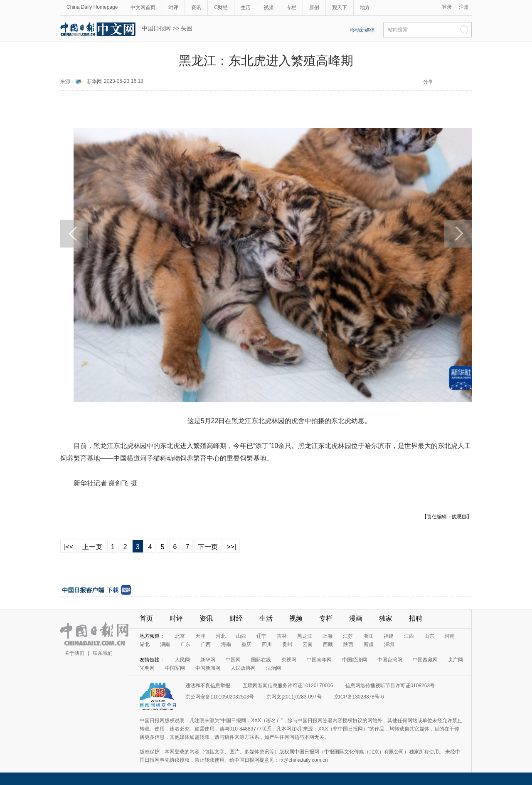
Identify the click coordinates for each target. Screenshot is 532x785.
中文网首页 (143, 7)
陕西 (348, 644)
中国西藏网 (425, 660)
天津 (200, 636)
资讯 (196, 7)
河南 (450, 636)
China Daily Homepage (92, 7)
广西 (206, 644)
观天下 (340, 7)
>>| (231, 547)
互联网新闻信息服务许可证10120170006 (288, 686)
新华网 (94, 82)
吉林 (282, 636)
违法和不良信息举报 (208, 686)
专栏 (291, 7)
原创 (314, 7)
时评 (173, 7)
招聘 (416, 618)
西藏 (328, 644)
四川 (267, 644)
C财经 (221, 7)
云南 (308, 644)
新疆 (369, 644)
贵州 (287, 644)
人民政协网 (243, 668)
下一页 (208, 547)
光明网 (147, 668)
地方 (365, 7)
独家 (386, 618)
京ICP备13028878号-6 (359, 697)
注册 (464, 7)
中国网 (233, 660)
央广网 (456, 660)
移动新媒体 (362, 30)
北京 (180, 636)
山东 (429, 636)
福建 (389, 636)
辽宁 (261, 636)
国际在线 (261, 660)
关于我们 (74, 653)
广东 (185, 644)
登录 (447, 7)
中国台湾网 (390, 660)
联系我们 (103, 653)
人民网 (182, 660)
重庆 (246, 644)
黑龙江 (305, 636)
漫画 (356, 618)
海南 (226, 644)
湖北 (145, 644)
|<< (69, 547)
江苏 (348, 636)
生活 (246, 7)
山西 (241, 636)
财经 (236, 618)
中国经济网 (355, 660)
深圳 (389, 644)
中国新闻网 (208, 668)
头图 (187, 28)
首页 (146, 618)
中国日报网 (156, 28)
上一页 (92, 547)
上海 (328, 636)
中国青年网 (319, 660)
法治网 (273, 668)
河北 (221, 636)
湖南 (165, 644)
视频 (268, 7)
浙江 (368, 636)
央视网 (289, 660)
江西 (409, 636)
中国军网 (175, 668)
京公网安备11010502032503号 (220, 697)
